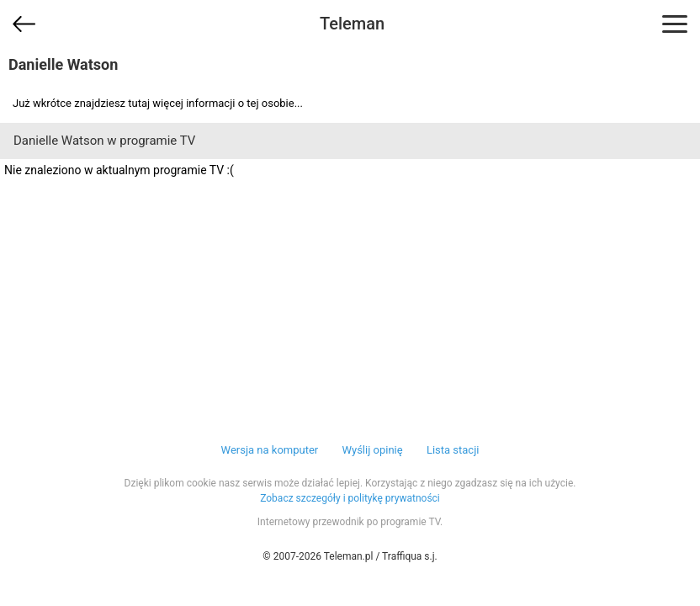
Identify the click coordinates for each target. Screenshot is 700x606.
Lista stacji (453, 450)
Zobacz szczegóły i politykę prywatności (350, 498)
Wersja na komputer (270, 450)
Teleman (352, 24)
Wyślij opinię (372, 450)
